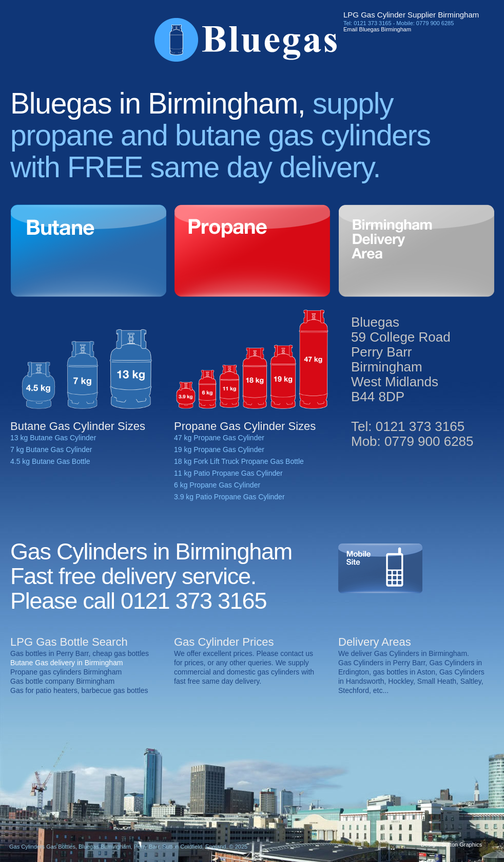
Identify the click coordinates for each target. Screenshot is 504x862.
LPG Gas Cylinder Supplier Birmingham (411, 15)
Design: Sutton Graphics (451, 845)
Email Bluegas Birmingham (377, 29)
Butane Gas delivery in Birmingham (66, 663)
